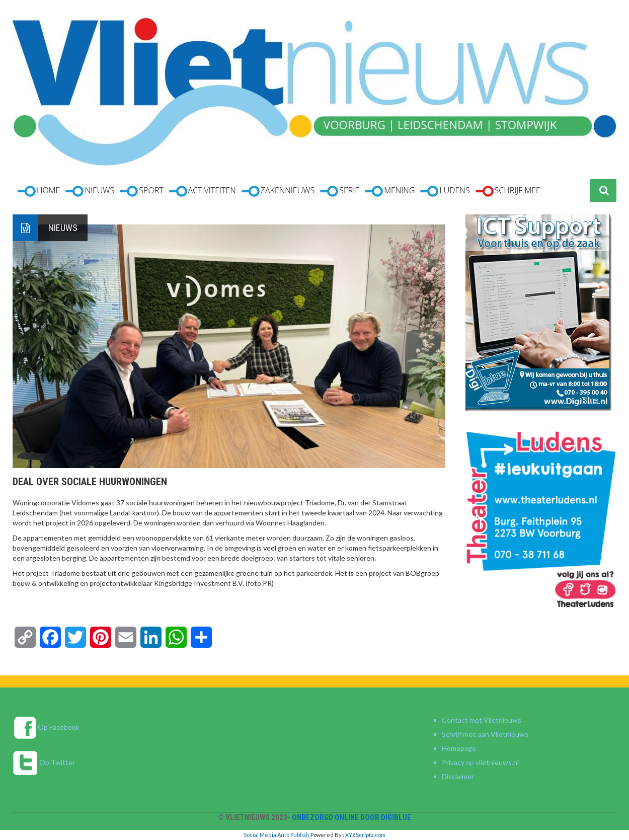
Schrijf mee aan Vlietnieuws (485, 734)
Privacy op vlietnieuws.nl (480, 762)
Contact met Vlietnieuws (482, 720)
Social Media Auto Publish (277, 835)
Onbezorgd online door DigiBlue (351, 817)
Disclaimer (458, 776)
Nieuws (63, 228)
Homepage (459, 748)
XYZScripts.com (365, 835)
